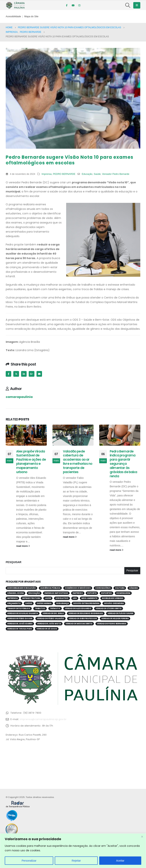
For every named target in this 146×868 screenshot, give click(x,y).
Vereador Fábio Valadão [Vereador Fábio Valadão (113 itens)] (50, 618)
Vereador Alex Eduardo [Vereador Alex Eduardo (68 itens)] (78, 608)
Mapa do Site (31, 16)
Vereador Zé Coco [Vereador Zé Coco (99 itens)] (47, 629)
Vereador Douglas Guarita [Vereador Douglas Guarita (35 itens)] (23, 613)
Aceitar (120, 861)
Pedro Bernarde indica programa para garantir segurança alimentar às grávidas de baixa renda (123, 464)
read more (23, 546)
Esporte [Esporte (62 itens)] (92, 593)
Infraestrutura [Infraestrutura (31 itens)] (31, 598)
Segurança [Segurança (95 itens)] (62, 603)
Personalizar (29, 861)
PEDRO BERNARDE (64, 174)
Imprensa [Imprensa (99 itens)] (12, 598)
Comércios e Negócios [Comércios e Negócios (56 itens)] (78, 588)
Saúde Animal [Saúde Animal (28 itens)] (44, 603)
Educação (87, 174)
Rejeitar (76, 861)
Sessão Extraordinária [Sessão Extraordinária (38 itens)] (86, 603)
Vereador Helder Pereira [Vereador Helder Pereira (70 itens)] (115, 618)
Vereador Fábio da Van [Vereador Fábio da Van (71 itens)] (20, 618)
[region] (73, 851)
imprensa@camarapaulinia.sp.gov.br (43, 719)
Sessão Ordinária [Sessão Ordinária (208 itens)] (114, 603)
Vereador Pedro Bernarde (116, 174)
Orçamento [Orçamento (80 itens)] (14, 603)
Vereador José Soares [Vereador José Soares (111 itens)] (20, 624)
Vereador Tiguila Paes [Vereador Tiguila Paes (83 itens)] (20, 629)
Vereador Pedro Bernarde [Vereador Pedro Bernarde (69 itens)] (112, 624)
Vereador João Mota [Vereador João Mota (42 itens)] (49, 624)
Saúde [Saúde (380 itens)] (29, 603)
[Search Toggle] (128, 5)
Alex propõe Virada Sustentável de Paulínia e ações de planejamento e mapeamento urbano (31, 462)
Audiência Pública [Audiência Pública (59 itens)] (50, 588)
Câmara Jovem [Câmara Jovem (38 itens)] (15, 593)
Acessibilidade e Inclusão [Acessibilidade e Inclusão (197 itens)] (21, 588)
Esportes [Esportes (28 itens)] (106, 593)
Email (39, 374)
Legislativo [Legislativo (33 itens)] (62, 598)
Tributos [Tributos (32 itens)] (40, 608)
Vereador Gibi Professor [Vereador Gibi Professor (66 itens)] (83, 618)
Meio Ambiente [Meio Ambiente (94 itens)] (89, 598)
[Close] (142, 837)
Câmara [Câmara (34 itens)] (133, 588)
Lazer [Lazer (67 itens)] (48, 598)
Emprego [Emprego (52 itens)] (78, 593)
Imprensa (47, 174)
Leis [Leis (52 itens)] (75, 598)
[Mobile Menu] (137, 5)
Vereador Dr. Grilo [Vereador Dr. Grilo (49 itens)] (53, 613)
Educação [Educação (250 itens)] (34, 593)
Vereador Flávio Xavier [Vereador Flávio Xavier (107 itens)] (120, 613)
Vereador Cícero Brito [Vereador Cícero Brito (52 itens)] (109, 608)
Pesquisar (13, 562)
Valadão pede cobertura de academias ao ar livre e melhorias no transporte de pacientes (78, 462)
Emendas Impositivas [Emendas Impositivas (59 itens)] (56, 593)
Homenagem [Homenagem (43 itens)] (123, 593)
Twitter (16, 374)
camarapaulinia (19, 397)
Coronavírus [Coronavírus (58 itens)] (103, 588)
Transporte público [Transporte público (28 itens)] (19, 608)
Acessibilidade (13, 16)
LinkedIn (24, 374)
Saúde (97, 174)
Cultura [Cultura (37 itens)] (120, 588)
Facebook (8, 374)
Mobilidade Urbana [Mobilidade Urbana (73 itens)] (113, 598)
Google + (31, 374)
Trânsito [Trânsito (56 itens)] (55, 608)
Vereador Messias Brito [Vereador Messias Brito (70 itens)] (79, 624)
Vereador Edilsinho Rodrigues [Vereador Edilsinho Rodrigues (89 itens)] (86, 613)
